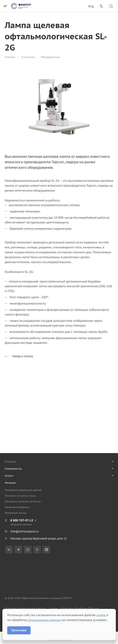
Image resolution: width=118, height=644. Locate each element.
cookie (101, 615)
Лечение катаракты (17, 507)
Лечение (10, 483)
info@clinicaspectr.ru (25, 531)
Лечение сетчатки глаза (20, 496)
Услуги (9, 476)
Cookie (53, 608)
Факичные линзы (16, 513)
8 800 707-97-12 (22, 520)
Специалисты (13, 469)
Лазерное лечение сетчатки (23, 501)
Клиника (10, 462)
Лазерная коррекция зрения (23, 490)
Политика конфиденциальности (25, 608)
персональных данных (44, 620)
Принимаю (19, 630)
